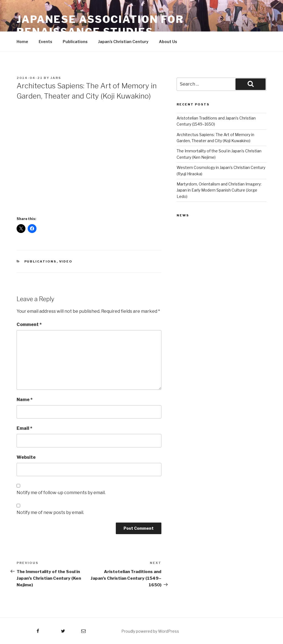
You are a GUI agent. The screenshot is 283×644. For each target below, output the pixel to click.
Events (45, 42)
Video (66, 261)
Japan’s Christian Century (123, 42)
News (183, 215)
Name (25, 400)
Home (22, 42)
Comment (29, 324)
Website (26, 457)
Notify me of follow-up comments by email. (61, 493)
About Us (168, 42)
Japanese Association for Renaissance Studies (100, 26)
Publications (75, 42)
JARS (56, 78)
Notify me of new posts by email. (50, 512)
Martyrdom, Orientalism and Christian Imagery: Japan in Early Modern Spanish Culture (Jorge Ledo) (219, 190)
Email (24, 428)
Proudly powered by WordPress (150, 631)
